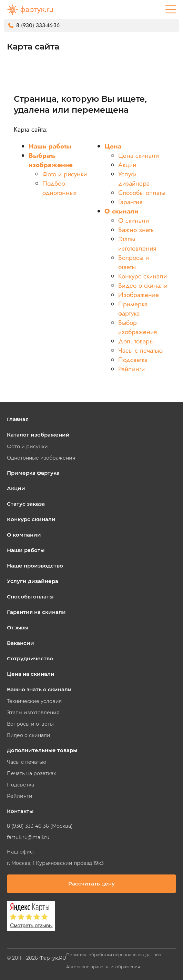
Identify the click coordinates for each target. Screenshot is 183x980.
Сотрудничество (30, 658)
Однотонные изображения (41, 458)
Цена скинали (139, 156)
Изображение (139, 295)
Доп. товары (136, 341)
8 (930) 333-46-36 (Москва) (40, 826)
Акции (127, 165)
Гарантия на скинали (36, 612)
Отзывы (18, 627)
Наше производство (35, 566)
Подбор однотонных (59, 188)
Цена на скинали (31, 674)
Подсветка (133, 360)
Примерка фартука (133, 309)
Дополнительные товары (42, 750)
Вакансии (21, 643)
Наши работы (50, 146)
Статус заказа (26, 504)
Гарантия (130, 202)
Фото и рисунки (65, 174)
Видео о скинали (143, 285)
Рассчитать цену (91, 884)
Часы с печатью (140, 350)
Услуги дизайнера (134, 179)
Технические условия (34, 701)
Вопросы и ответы (134, 262)
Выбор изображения (138, 327)
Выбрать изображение (51, 160)
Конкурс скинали (143, 276)
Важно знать (136, 230)
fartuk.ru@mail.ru (28, 837)
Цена (113, 146)
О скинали (121, 211)
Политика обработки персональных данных (114, 955)
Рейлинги (131, 369)
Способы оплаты (142, 193)
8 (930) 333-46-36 (38, 25)
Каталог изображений (38, 435)
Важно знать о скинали (39, 689)
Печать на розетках (31, 773)
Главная (18, 419)
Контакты (20, 811)
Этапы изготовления (137, 244)
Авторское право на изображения (103, 967)
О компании (24, 535)
